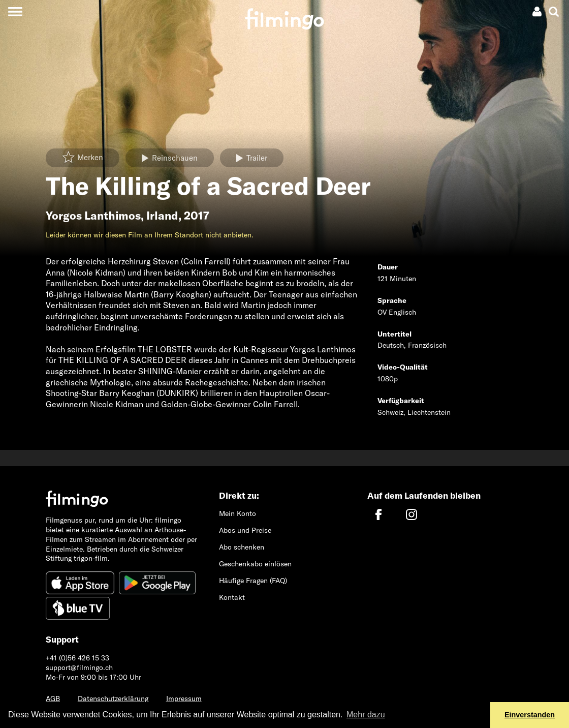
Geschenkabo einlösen (255, 564)
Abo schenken (242, 547)
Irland (162, 216)
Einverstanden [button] (530, 715)
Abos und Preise (245, 530)
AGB (53, 699)
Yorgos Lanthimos (93, 216)
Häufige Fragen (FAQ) (253, 581)
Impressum (184, 699)
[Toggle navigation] (15, 11)
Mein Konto (238, 513)
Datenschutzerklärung (113, 699)
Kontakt (232, 597)
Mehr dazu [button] (366, 715)
